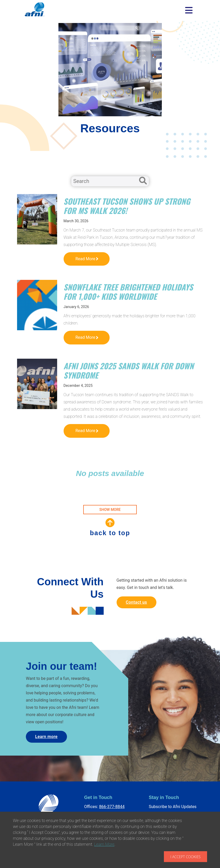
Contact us (136, 602)
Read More (87, 259)
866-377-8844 (112, 807)
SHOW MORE (110, 510)
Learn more (46, 737)
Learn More (104, 844)
